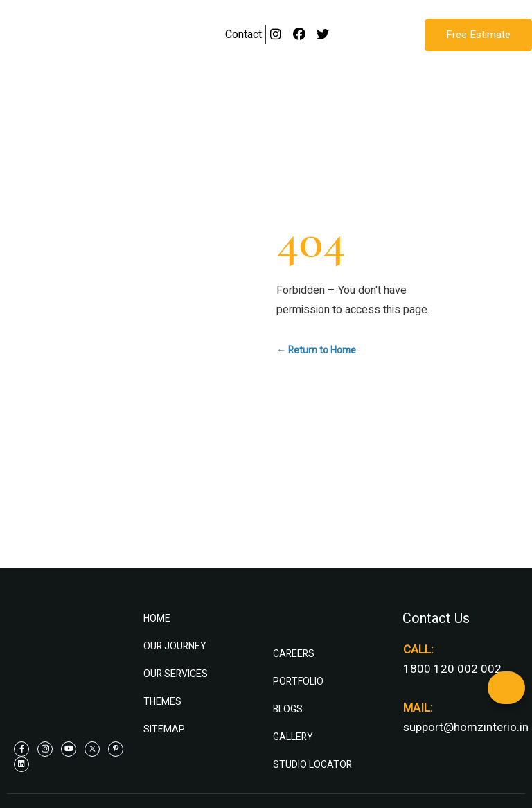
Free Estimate (478, 35)
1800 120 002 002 (452, 669)
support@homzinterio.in (466, 727)
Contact (243, 35)
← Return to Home (316, 351)
